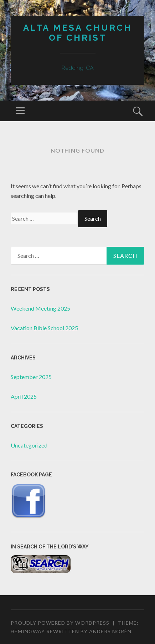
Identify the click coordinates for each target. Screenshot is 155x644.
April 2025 (24, 396)
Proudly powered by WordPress (60, 623)
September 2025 (31, 377)
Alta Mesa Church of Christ (77, 33)
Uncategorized (29, 445)
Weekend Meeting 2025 (40, 308)
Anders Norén (110, 631)
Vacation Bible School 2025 (44, 328)
